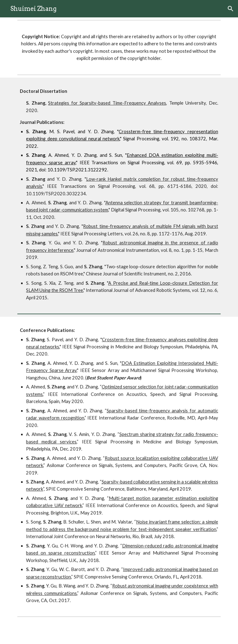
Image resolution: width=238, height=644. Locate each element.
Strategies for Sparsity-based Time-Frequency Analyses (107, 103)
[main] (119, 48)
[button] (231, 9)
